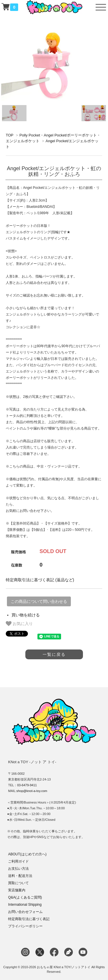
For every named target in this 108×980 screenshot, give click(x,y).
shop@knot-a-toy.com (32, 791)
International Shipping (25, 905)
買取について (18, 883)
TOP (10, 135)
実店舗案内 (17, 890)
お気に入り (19, 624)
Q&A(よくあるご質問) (25, 897)
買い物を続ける (26, 615)
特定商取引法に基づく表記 (29, 919)
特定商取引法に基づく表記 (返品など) (40, 580)
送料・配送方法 (20, 876)
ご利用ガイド (18, 861)
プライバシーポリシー (25, 926)
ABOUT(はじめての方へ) (27, 854)
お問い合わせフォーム (25, 912)
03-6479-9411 (27, 785)
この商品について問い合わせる (39, 601)
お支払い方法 (18, 869)
